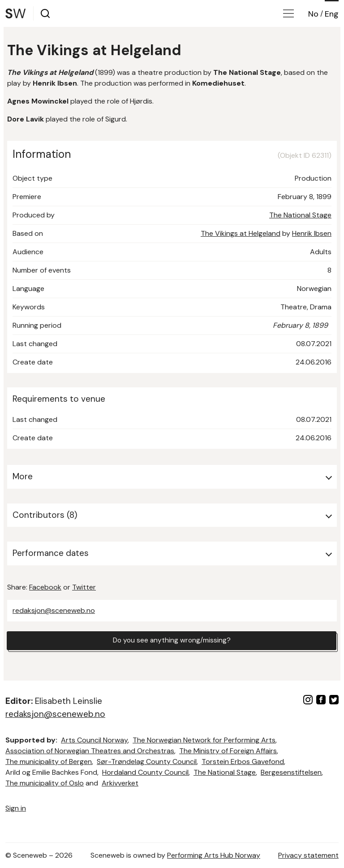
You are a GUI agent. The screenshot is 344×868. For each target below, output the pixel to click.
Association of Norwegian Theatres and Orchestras (90, 751)
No (313, 14)
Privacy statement (308, 855)
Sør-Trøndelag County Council (147, 762)
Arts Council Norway (94, 740)
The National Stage (300, 215)
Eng (332, 14)
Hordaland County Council (145, 772)
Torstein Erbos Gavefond (243, 762)
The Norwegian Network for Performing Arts (204, 740)
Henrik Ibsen (312, 233)
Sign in (16, 808)
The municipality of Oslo (45, 783)
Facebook (45, 587)
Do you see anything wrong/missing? (172, 641)
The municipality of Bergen (49, 762)
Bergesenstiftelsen (291, 772)
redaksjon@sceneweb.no (54, 610)
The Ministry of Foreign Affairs (228, 751)
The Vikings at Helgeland (241, 233)
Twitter (84, 587)
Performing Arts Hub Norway (214, 855)
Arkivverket (120, 783)
